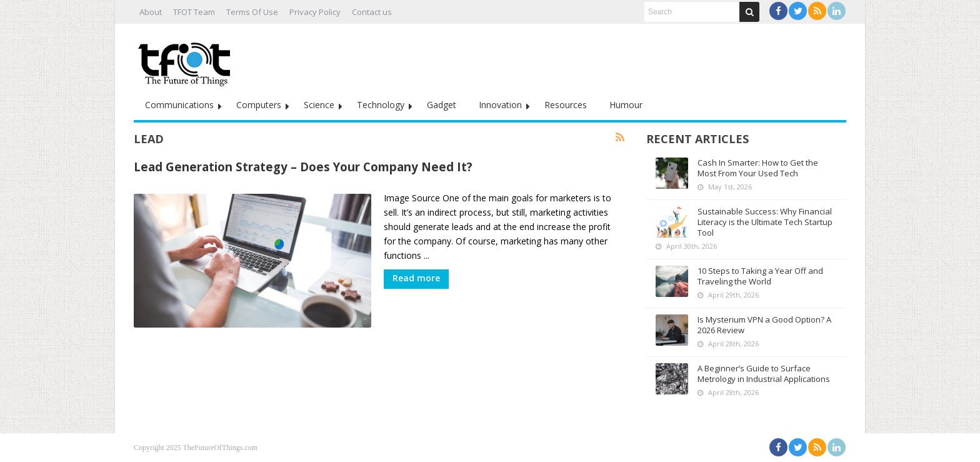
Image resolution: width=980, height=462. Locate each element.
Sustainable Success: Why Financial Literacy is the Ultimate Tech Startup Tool (765, 222)
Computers (259, 105)
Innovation (500, 105)
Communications (179, 105)
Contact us (372, 12)
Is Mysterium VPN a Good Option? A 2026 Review (764, 325)
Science (319, 105)
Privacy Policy (315, 12)
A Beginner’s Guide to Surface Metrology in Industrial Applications (764, 374)
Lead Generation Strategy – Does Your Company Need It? (303, 167)
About (151, 12)
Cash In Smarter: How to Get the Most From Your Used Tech (758, 168)
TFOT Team (194, 12)
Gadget (442, 105)
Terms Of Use (252, 12)
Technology (381, 105)
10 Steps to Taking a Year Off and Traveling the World (760, 276)
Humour (626, 105)
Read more (416, 278)
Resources (566, 105)
